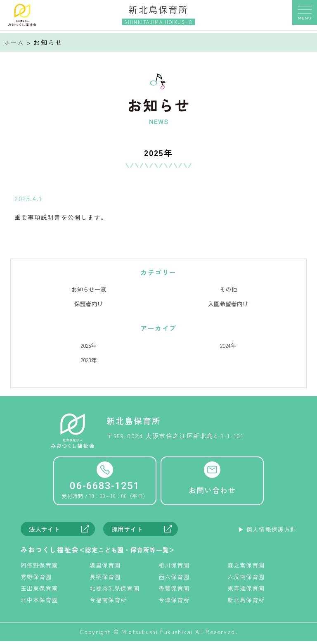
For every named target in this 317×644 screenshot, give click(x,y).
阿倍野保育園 (40, 568)
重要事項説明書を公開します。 (65, 218)
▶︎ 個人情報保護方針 (266, 532)
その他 (228, 290)
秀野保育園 (37, 579)
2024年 (228, 347)
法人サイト (46, 531)
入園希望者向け (228, 305)
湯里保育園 (106, 568)
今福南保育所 (109, 602)
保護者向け (89, 305)
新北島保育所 (247, 602)
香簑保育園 (175, 591)
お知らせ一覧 (89, 290)
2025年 (89, 347)
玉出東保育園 (40, 591)
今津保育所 (175, 602)
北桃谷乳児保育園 (115, 591)
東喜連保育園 (247, 591)
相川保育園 (175, 568)
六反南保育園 (247, 579)
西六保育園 (175, 579)
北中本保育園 (40, 602)
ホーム (15, 42)
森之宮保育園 (247, 568)
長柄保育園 (106, 579)
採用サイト (129, 531)
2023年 (89, 361)
